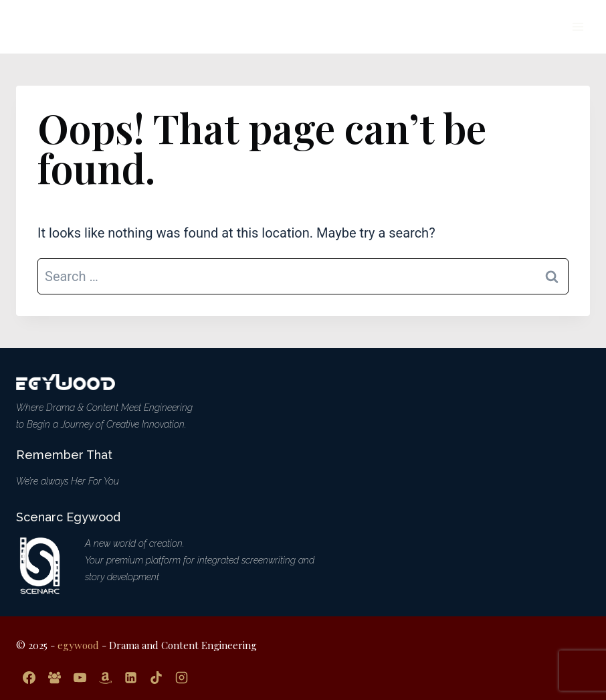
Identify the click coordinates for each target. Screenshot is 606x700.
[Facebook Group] (54, 677)
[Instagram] (181, 677)
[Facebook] (29, 677)
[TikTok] (156, 677)
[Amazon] (105, 677)
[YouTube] (80, 677)
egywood (78, 645)
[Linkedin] (130, 677)
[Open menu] (578, 26)
